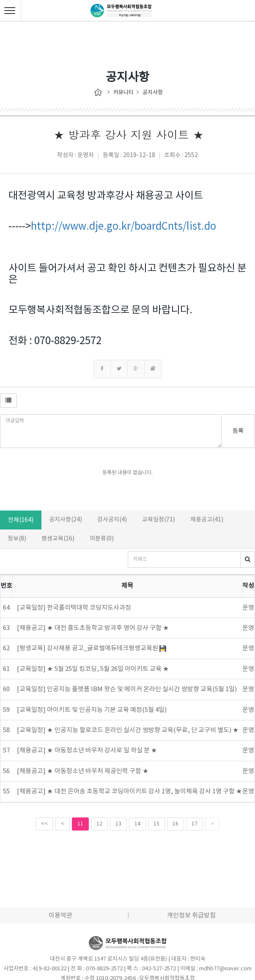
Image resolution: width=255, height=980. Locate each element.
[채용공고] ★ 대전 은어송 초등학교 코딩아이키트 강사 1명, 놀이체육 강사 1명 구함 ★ (130, 791)
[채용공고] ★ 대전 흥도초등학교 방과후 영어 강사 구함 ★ (93, 628)
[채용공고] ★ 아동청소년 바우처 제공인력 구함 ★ (83, 771)
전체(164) (21, 520)
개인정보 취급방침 (191, 916)
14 (137, 824)
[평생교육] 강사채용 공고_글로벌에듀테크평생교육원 (92, 648)
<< (44, 824)
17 (195, 824)
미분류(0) (102, 539)
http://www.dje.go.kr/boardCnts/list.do (123, 227)
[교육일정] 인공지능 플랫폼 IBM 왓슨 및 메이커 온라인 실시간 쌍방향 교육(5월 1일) (127, 689)
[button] (8, 401)
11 (80, 824)
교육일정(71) (159, 520)
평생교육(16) (58, 539)
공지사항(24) (66, 520)
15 (156, 824)
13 (118, 824)
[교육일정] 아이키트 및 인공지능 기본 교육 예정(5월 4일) (92, 710)
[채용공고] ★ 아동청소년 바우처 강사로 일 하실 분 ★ (87, 751)
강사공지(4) (112, 520)
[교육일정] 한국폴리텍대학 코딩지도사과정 (74, 608)
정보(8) (17, 539)
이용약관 (60, 916)
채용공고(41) (207, 520)
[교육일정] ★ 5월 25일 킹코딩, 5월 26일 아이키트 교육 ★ (93, 669)
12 (99, 824)
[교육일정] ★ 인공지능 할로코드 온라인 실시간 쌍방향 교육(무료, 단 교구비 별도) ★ (128, 730)
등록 (238, 431)
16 (175, 824)
